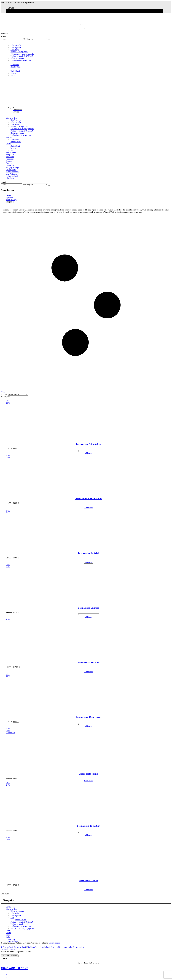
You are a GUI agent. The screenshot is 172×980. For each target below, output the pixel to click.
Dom (12, 918)
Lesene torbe (11, 95)
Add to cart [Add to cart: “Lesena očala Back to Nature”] (89, 508)
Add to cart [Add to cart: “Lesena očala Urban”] (89, 890)
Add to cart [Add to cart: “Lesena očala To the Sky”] (89, 835)
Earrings (9, 88)
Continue (14, 956)
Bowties (9, 86)
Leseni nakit (56, 947)
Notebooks (10, 82)
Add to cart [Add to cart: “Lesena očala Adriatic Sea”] (89, 453)
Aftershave (10, 103)
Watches (9, 63)
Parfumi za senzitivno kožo (21, 60)
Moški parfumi (33, 947)
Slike (12, 75)
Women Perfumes (13, 97)
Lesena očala (67, 947)
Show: (4, 397)
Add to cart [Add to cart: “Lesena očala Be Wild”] (89, 562)
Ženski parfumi (20, 947)
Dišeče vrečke (16, 45)
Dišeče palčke (16, 47)
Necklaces (10, 84)
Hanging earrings (12, 93)
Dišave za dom (11, 43)
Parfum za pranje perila (19, 52)
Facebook (5, 949)
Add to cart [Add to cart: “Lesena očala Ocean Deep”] (89, 726)
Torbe (8, 937)
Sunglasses (10, 80)
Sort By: (4, 394)
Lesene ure (15, 65)
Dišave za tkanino (17, 58)
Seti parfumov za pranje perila (22, 54)
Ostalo (8, 69)
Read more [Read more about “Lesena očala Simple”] (88, 781)
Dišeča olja (15, 50)
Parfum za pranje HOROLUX (22, 56)
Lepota (13, 73)
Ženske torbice (79, 947)
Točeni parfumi (7, 947)
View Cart (5, 956)
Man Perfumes (11, 99)
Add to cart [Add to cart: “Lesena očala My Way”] (89, 672)
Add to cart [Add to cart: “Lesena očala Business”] (89, 617)
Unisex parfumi (12, 101)
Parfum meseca (12, 78)
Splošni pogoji (54, 943)
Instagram (13, 949)
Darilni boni (15, 71)
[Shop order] (18, 394)
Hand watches (16, 67)
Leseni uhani (45, 947)
